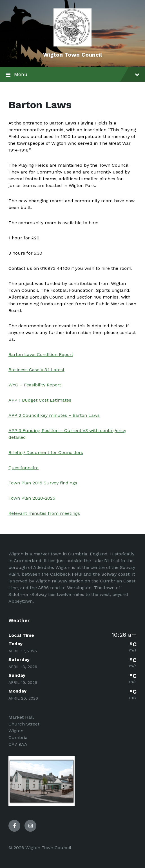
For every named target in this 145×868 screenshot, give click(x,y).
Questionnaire (24, 468)
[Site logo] (72, 45)
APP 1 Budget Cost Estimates (40, 400)
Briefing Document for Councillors (46, 452)
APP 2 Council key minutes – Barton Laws (54, 415)
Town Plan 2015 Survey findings (43, 483)
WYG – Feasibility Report (35, 385)
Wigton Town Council (72, 55)
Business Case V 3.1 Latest (36, 370)
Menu (72, 75)
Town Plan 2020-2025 (32, 498)
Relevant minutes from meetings (44, 513)
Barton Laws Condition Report (41, 354)
